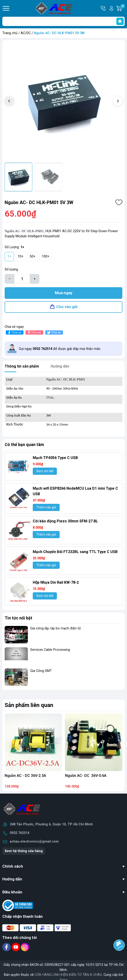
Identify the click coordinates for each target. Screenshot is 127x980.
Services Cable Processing (50, 650)
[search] (120, 21)
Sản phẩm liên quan (29, 705)
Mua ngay (64, 293)
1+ (9, 256)
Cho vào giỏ (67, 307)
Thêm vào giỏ (46, 507)
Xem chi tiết (45, 471)
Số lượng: (12, 269)
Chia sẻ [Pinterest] (34, 333)
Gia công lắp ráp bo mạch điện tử (55, 628)
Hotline (104, 8)
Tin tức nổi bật (18, 618)
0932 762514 (20, 833)
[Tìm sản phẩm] (63, 21)
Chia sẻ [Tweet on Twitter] (54, 333)
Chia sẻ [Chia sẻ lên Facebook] (14, 333)
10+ (21, 256)
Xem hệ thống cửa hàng (24, 851)
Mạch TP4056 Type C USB (55, 458)
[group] (63, 101)
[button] (118, 101)
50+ (33, 256)
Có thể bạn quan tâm (24, 444)
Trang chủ (10, 33)
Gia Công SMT (41, 671)
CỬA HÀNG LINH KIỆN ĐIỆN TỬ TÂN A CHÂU (68, 975)
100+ (46, 256)
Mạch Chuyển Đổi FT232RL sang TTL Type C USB (75, 552)
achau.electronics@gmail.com (34, 842)
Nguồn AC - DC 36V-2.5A (25, 776)
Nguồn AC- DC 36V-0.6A (86, 776)
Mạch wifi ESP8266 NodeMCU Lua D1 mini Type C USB (75, 491)
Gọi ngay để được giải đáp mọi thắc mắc (60, 349)
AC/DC (26, 33)
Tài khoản (111, 8)
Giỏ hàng (123, 8)
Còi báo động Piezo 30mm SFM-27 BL (65, 521)
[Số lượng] (22, 279)
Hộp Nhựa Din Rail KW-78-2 (56, 582)
